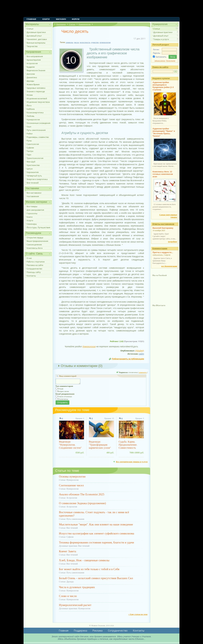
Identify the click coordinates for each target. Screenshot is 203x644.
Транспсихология (35, 158)
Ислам (30, 95)
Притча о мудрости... (163, 252)
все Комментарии (169, 266)
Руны (29, 141)
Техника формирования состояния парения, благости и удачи (96, 542)
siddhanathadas (158, 255)
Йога (29, 105)
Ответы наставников (163, 224)
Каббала (31, 109)
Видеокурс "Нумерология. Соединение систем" (70, 445)
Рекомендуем (33, 233)
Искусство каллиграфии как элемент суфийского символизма (97, 533)
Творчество (32, 46)
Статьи (30, 29)
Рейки (30, 134)
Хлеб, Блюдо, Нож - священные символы (84, 560)
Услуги (30, 220)
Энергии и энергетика (37, 179)
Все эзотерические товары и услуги (132, 462)
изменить (143, 372)
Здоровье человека (36, 88)
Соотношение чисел (71, 485)
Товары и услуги (161, 39)
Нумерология (33, 120)
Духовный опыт (34, 36)
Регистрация (171, 61)
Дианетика (32, 77)
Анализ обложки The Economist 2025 (82, 494)
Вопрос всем (63, 391)
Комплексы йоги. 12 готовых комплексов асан (163, 174)
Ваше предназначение (37, 241)
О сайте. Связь (34, 254)
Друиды (30, 81)
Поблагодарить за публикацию (128, 359)
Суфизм (30, 148)
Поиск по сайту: (160, 67)
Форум (76, 19)
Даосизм (31, 74)
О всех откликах (65, 396)
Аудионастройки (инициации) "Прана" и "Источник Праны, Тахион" (164, 132)
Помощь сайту (34, 272)
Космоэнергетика (35, 112)
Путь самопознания (36, 130)
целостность (85, 42)
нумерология (105, 42)
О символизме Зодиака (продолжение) (82, 503)
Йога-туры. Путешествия (38, 227)
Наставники (32, 188)
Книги (46, 19)
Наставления (33, 196)
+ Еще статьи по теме (138, 614)
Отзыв (60, 389)
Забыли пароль (160, 61)
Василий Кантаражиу (163, 228)
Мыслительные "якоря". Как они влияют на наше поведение (96, 524)
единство (95, 42)
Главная (31, 19)
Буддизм (31, 67)
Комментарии (160, 248)
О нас (29, 258)
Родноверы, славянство (38, 137)
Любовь (31, 116)
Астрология (32, 63)
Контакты (31, 276)
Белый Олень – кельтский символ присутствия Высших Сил (96, 578)
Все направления (35, 56)
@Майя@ (140, 351)
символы (69, 42)
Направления (33, 52)
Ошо (29, 127)
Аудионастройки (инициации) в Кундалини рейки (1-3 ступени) (163, 86)
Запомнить (161, 57)
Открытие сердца (35, 238)
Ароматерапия (34, 60)
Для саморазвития (35, 210)
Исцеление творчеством (38, 102)
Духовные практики (36, 32)
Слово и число (68, 596)
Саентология (33, 144)
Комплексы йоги (35, 248)
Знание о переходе (36, 91)
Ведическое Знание (36, 70)
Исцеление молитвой (37, 98)
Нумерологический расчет (75, 605)
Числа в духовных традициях (77, 587)
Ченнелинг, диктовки (37, 39)
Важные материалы (36, 43)
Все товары (32, 206)
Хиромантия (33, 172)
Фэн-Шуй (31, 162)
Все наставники (34, 193)
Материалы (32, 24)
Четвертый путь (34, 176)
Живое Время (33, 84)
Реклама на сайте (35, 265)
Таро (29, 155)
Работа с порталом (36, 262)
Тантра (30, 151)
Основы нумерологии (72, 476)
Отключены (63, 399)
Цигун (30, 169)
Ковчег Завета (68, 551)
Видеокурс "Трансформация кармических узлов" (100, 445)
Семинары (32, 224)
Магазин (61, 19)
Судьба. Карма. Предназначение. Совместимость (128, 445)
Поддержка (80, 631)
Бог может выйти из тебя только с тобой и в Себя (89, 569)
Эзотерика (61, 24)
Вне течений (33, 183)
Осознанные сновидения (38, 123)
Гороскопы (32, 213)
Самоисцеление (34, 245)
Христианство (33, 165)
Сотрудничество (34, 269)
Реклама (98, 631)
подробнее (173, 242)
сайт (141, 354)
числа (77, 42)
